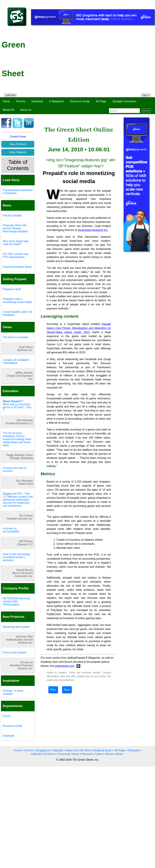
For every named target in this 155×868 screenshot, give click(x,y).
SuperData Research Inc (93, 230)
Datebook (37, 101)
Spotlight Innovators (124, 101)
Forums (21, 101)
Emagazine (43, 750)
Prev (53, 690)
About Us (26, 110)
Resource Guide (80, 101)
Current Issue (18, 137)
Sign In (146, 95)
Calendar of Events (42, 754)
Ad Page (101, 101)
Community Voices (68, 754)
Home (6, 101)
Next (67, 690)
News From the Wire (78, 750)
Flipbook (58, 750)
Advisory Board (114, 754)
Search (146, 111)
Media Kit (8, 110)
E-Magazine (57, 101)
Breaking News (103, 750)
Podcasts (133, 750)
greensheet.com (65, 666)
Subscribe (11, 95)
